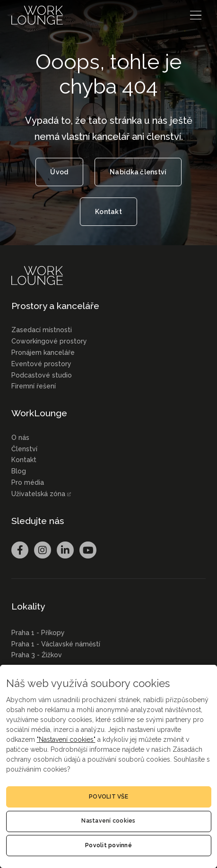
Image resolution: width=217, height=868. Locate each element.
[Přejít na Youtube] (88, 550)
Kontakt (24, 460)
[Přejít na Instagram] (43, 550)
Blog (19, 471)
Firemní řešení (34, 386)
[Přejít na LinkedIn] (65, 550)
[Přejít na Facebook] (20, 550)
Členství (24, 449)
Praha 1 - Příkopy (38, 633)
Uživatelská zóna (38, 494)
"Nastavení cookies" (66, 739)
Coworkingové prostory (49, 341)
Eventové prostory (41, 364)
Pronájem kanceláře (43, 352)
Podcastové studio (42, 375)
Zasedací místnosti (42, 330)
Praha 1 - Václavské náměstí (56, 644)
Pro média (28, 482)
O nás (20, 438)
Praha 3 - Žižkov (37, 655)
